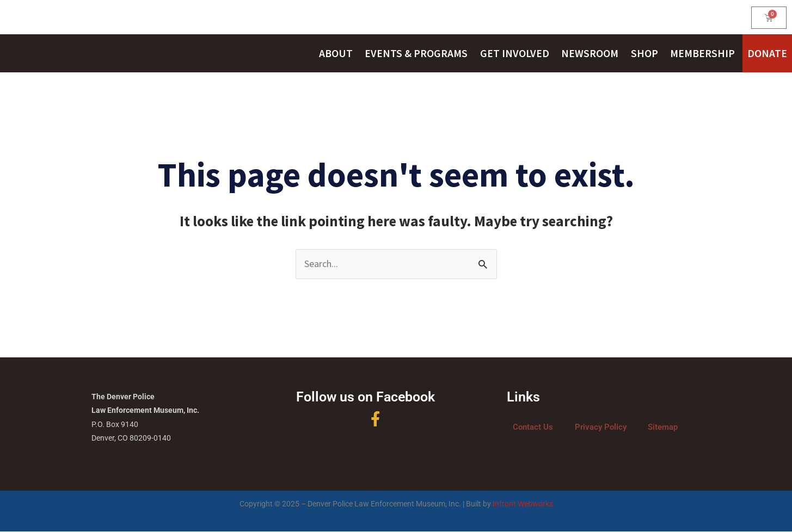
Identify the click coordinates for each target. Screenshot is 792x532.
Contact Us (533, 428)
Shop (644, 53)
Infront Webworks (523, 505)
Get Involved (515, 53)
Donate (767, 53)
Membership (702, 53)
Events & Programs (416, 53)
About (336, 53)
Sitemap (663, 428)
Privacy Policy (601, 428)
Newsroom (590, 53)
